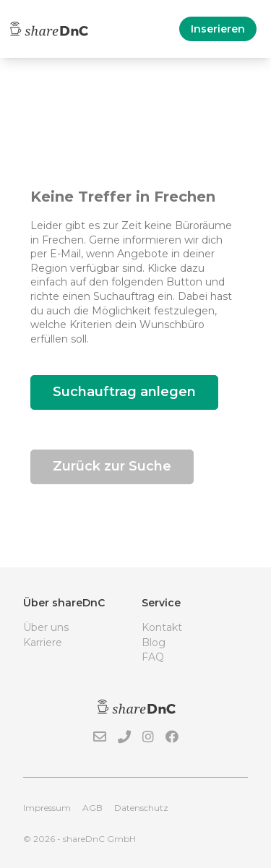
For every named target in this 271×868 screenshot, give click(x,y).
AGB (93, 808)
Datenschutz (141, 808)
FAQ (153, 657)
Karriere (43, 643)
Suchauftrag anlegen (124, 392)
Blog (154, 643)
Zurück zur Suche (112, 466)
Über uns (46, 627)
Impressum (47, 808)
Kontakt (162, 627)
